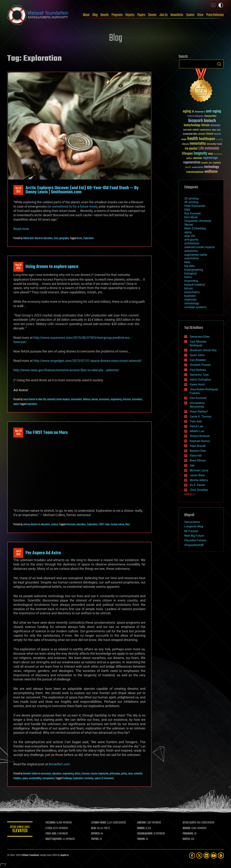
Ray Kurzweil (192, 213)
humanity (89, 778)
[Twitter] (199, 855)
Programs (117, 15)
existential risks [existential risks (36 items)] (190, 134)
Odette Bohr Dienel (32, 238)
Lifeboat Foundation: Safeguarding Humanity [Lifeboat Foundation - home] (38, 15)
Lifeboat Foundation (30, 855)
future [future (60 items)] (210, 134)
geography (64, 238)
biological (190, 273)
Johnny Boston (30, 525)
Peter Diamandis (195, 206)
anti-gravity (191, 240)
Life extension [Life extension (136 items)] (209, 148)
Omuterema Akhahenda (197, 405)
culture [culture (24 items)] (214, 130)
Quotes (190, 15)
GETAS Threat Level (20, 830)
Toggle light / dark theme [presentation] (221, 5)
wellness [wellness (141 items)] (211, 172)
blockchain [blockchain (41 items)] (215, 126)
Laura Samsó (29, 399)
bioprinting (191, 281)
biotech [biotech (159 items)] (210, 121)
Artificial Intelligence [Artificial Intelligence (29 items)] (196, 116)
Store (200, 15)
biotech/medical (195, 285)
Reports (130, 15)
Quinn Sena (197, 355)
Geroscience (192, 522)
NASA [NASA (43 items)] (211, 154)
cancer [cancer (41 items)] (196, 130)
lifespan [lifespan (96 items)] (187, 154)
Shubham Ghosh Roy (203, 350)
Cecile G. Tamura (201, 417)
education (48, 238)
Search (219, 64)
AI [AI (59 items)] (193, 112)
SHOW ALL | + (190, 495)
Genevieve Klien (200, 337)
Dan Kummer (198, 398)
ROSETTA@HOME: (54, 839)
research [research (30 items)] (204, 163)
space (16, 404)
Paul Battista (198, 370)
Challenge (67, 778)
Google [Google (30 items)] (184, 140)
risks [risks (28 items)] (210, 163)
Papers (141, 15)
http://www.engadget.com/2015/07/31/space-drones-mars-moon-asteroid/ (88, 361)
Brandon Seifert (30, 774)
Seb (192, 466)
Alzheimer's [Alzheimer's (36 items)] (200, 112)
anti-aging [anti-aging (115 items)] (213, 111)
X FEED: (49, 828)
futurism (127, 399)
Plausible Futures (195, 540)
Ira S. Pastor (197, 485)
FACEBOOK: (51, 823)
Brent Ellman (198, 460)
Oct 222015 (18, 190)
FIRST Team (104, 525)
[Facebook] (192, 855)
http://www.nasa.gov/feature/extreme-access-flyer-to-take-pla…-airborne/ (66, 370)
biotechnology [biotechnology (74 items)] (192, 125)
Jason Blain (197, 475)
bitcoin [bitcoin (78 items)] (205, 125)
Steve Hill (196, 456)
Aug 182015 (18, 267)
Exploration (89, 238)
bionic (188, 277)
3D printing (191, 198)
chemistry (190, 300)
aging (188, 232)
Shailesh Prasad (200, 365)
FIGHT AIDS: (51, 834)
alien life (42, 399)
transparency (49, 778)
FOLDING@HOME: (145, 834)
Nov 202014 (18, 433)
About (86, 15)
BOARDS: (187, 828)
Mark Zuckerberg (195, 228)
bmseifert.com (59, 764)
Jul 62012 (18, 553)
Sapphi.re (64, 855)
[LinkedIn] (206, 855)
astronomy (191, 251)
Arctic (79, 238)
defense (87, 399)
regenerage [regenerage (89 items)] (210, 158)
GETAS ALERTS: (190, 823)
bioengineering (194, 270)
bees (187, 262)
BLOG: (94, 828)
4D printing (191, 202)
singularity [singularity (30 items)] (217, 163)
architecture (192, 243)
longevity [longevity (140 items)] (200, 154)
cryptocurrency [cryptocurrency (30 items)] (205, 130)
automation (76, 399)
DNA (187, 210)
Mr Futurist (191, 531)
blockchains (192, 292)
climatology (192, 303)
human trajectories (100, 774)
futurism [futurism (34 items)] (217, 134)
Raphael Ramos (200, 441)
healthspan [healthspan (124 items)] (207, 139)
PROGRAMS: (188, 834)
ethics (78, 774)
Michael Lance (199, 470)
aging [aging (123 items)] (187, 111)
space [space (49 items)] (188, 167)
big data (189, 266)
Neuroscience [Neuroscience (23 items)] (218, 154)
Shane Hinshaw (200, 436)
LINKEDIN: (141, 823)
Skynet (189, 225)
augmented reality (196, 255)
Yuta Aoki (196, 421)
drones (95, 399)
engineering (116, 399)
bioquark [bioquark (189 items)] (196, 121)
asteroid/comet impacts (58, 399)
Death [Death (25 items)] (219, 130)
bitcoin (189, 288)
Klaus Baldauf (199, 411)
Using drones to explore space (52, 267)
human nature (117, 525)
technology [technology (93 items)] (212, 167)
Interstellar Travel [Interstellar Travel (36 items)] (214, 144)
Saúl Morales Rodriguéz (198, 343)
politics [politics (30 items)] (189, 158)
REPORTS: (96, 834)
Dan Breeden (198, 360)
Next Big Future (194, 536)
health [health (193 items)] (193, 139)
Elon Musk (191, 217)
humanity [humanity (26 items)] (219, 140)
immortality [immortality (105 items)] (198, 144)
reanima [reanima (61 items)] (197, 158)
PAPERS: (95, 839)
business (190, 296)
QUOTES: (187, 839)
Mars (128, 525)
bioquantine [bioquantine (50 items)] (210, 116)
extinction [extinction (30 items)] (202, 134)
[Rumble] (221, 855)
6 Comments (108, 778)
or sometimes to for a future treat (72, 206)
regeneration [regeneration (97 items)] (192, 162)
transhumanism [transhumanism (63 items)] (195, 172)
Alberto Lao (197, 431)
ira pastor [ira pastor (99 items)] (191, 149)
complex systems (195, 307)
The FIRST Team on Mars (47, 433)
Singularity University (198, 221)
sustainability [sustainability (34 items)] (198, 168)
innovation (137, 399)
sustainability (35, 778)
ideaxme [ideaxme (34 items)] (185, 144)
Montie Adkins (199, 480)
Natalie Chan (198, 451)
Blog (95, 15)
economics (104, 399)
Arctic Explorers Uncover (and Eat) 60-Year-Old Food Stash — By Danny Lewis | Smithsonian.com (82, 190)
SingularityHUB (194, 545)
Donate (152, 15)
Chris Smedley (199, 490)
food (56, 238)
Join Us (164, 15)
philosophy (115, 774)
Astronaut (71, 525)
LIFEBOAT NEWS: (99, 823)
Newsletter (177, 15)
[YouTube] (214, 855)
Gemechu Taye (199, 375)
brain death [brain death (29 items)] (188, 130)
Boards (105, 15)
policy (124, 774)
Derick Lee (196, 426)
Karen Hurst (197, 384)
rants (130, 774)
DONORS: (141, 828)
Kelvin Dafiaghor (200, 380)
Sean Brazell (198, 446)
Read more (21, 229)
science (55, 525)
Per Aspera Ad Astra (43, 553)
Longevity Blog (194, 526)
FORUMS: (141, 839)
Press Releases (215, 15)
